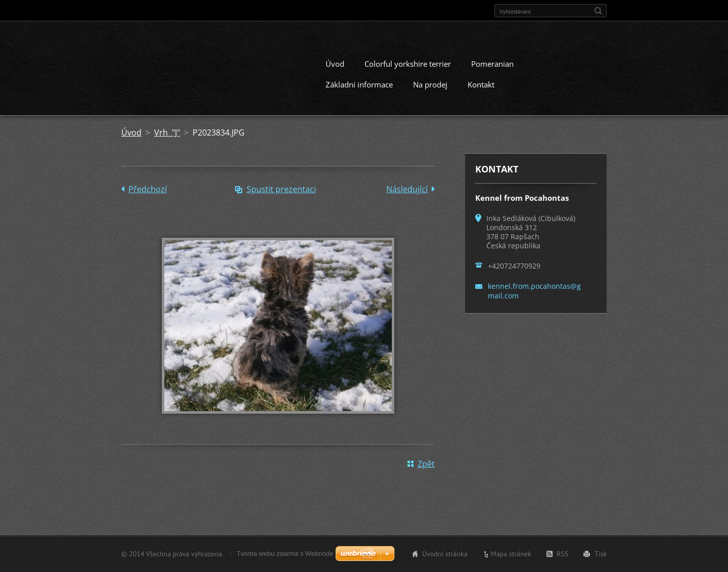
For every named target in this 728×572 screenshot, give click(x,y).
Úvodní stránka (445, 554)
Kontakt (481, 84)
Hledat (598, 11)
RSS (562, 554)
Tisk (601, 554)
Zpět (426, 464)
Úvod (335, 64)
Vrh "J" (167, 133)
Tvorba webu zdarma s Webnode (285, 554)
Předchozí (148, 189)
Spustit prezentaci (281, 189)
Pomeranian (492, 64)
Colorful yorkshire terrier (408, 64)
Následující (407, 189)
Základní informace (359, 84)
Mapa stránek (511, 554)
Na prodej (430, 84)
